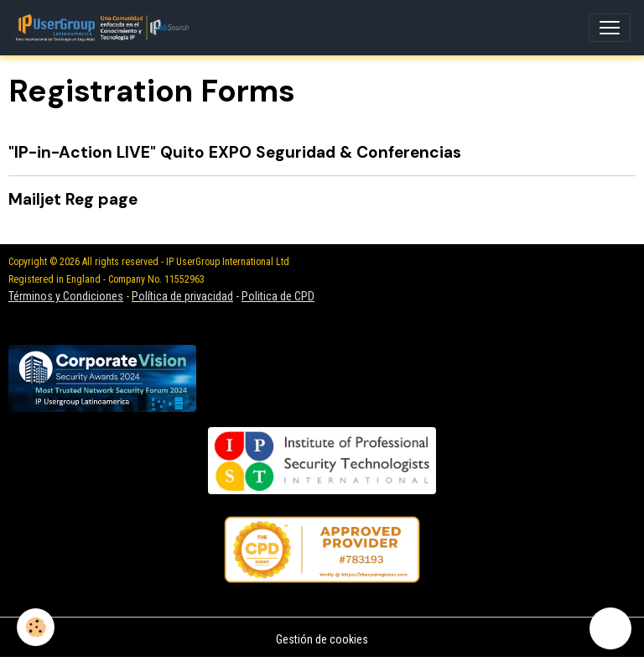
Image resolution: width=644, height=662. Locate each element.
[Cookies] (36, 627)
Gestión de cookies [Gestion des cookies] (322, 639)
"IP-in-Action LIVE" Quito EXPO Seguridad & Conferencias (235, 152)
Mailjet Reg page (73, 199)
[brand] (105, 28)
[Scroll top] (610, 628)
